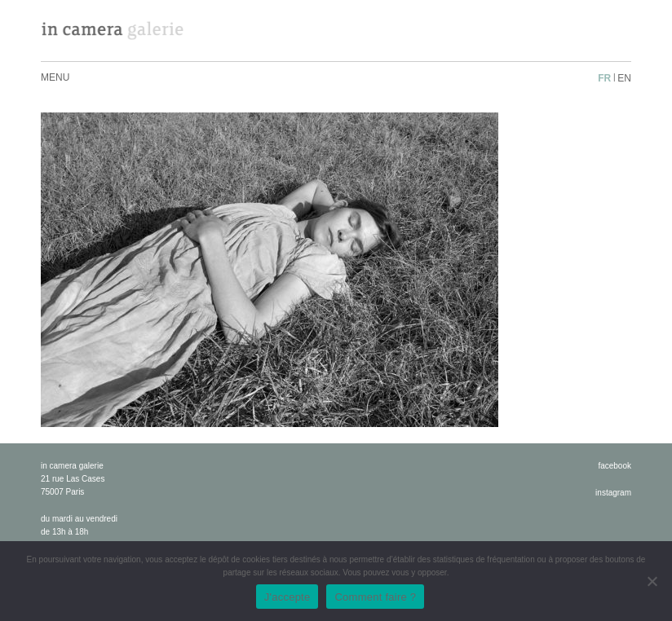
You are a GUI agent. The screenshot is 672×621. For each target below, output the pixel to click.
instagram (613, 493)
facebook (615, 466)
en (624, 78)
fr (604, 78)
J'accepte (287, 597)
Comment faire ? (375, 597)
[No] (652, 581)
